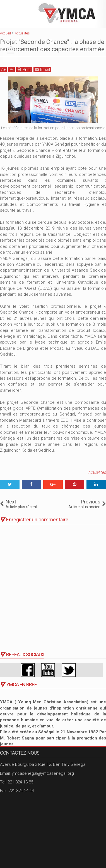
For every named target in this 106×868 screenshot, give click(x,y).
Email (42, 69)
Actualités (97, 472)
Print (24, 69)
